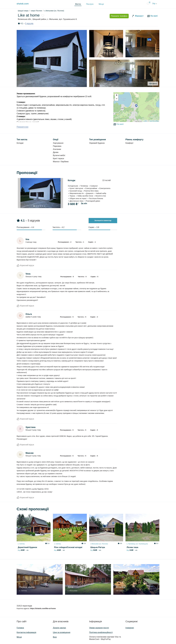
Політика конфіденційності (101, 632)
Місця (101, 4)
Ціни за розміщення (62, 632)
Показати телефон (119, 16)
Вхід (55, 637)
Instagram (130, 628)
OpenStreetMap (154, 121)
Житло (78, 4)
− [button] (117, 99)
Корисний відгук (25, 265)
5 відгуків (29, 23)
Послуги (90, 4)
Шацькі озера (23, 11)
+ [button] (117, 95)
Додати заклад (59, 628)
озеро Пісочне (36, 11)
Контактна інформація (26, 632)
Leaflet (145, 121)
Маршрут (138, 16)
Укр (155, 4)
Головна (20, 628)
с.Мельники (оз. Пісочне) (54, 11)
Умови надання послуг (99, 628)
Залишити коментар (103, 220)
